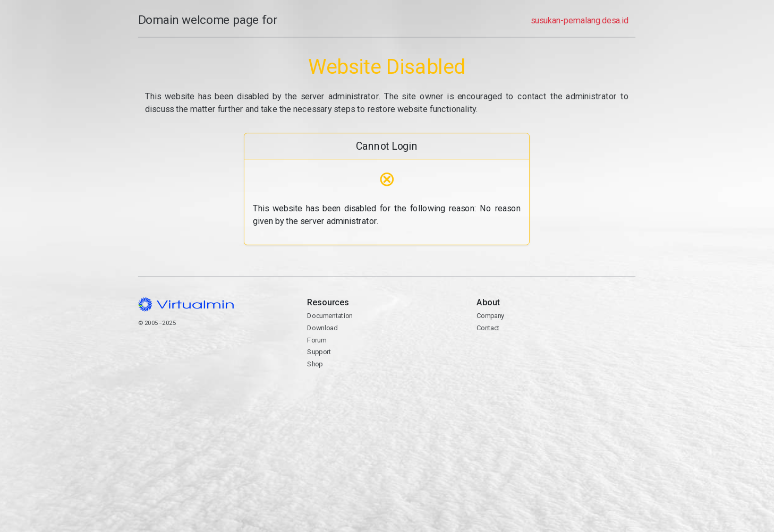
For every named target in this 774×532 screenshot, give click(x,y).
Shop (315, 364)
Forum (317, 340)
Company (491, 316)
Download (323, 328)
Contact (556, 358)
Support (320, 352)
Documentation (330, 316)
